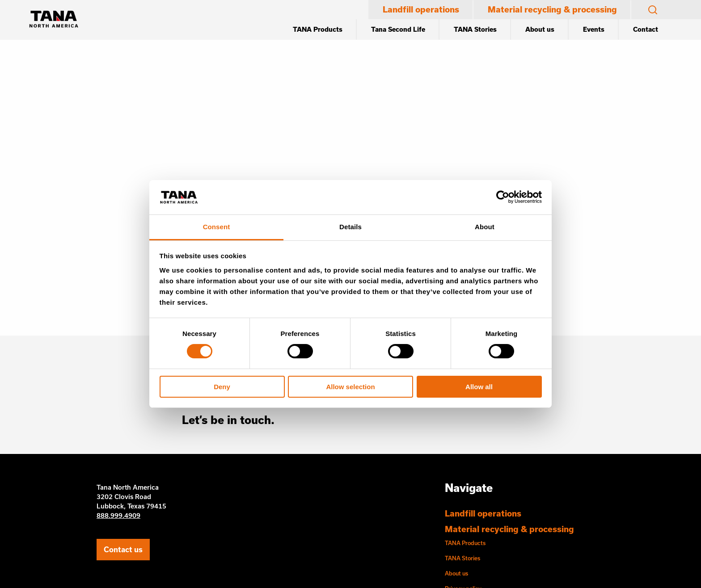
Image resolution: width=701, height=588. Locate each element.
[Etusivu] (54, 20)
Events (594, 29)
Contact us (123, 549)
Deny (222, 387)
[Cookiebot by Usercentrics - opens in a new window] (503, 197)
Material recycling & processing (552, 9)
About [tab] (485, 227)
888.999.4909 (118, 515)
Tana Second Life (398, 29)
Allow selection (350, 387)
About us (540, 29)
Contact (646, 29)
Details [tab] (350, 227)
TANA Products (318, 29)
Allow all (479, 387)
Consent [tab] (217, 227)
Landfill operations (421, 9)
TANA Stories (475, 29)
